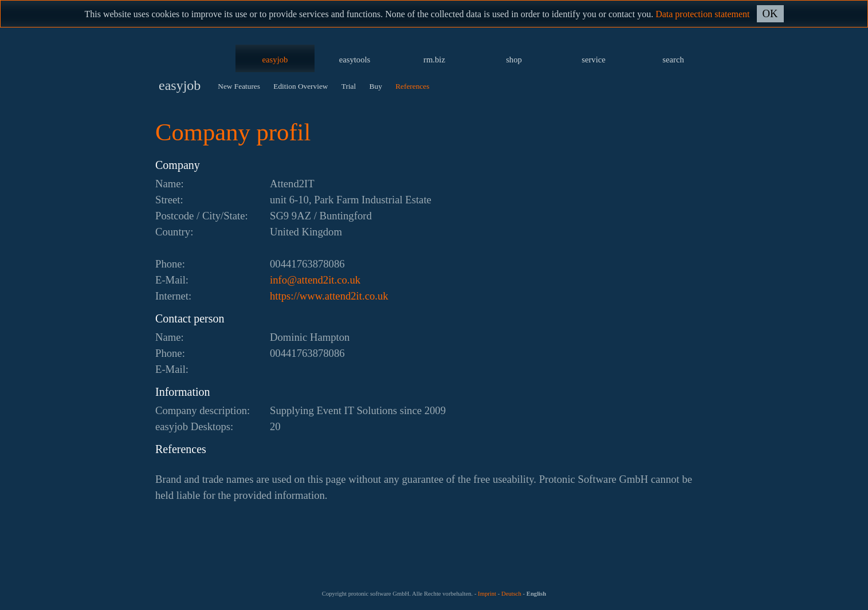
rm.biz (434, 60)
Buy (376, 86)
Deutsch (511, 594)
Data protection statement (702, 14)
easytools (355, 60)
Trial (349, 86)
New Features (239, 86)
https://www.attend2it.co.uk (329, 296)
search (673, 60)
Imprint (487, 594)
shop (514, 60)
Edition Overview (301, 86)
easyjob (275, 60)
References (412, 86)
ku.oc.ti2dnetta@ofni (315, 280)
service (594, 60)
